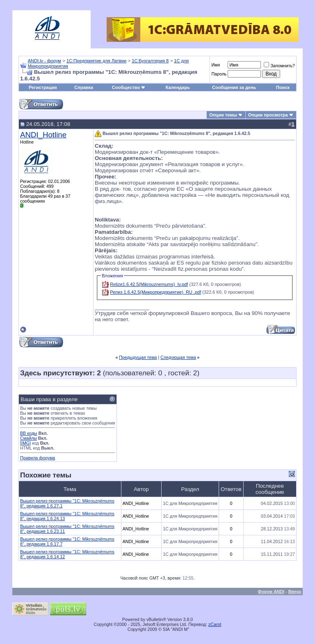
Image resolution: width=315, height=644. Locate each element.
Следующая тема (178, 357)
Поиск (283, 87)
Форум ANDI (271, 591)
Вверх (295, 591)
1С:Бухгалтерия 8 (150, 61)
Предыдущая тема (138, 357)
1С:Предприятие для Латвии (96, 61)
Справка (84, 87)
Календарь (178, 87)
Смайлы (29, 438)
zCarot (215, 624)
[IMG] (25, 443)
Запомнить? (279, 66)
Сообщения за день (234, 87)
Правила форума (38, 458)
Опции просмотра (268, 115)
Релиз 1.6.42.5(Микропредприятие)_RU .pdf (155, 292)
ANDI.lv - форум (45, 61)
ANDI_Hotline (43, 135)
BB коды (29, 433)
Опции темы (223, 115)
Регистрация (43, 87)
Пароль (219, 74)
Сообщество (129, 87)
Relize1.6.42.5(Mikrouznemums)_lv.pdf (149, 284)
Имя (216, 65)
